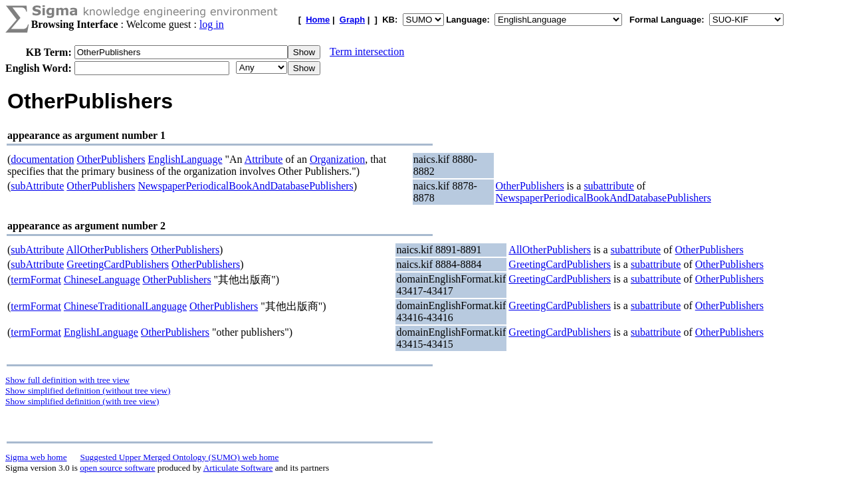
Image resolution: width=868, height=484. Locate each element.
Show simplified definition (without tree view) (88, 391)
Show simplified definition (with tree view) (82, 401)
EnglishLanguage (185, 159)
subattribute (609, 186)
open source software (117, 468)
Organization (337, 159)
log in (212, 24)
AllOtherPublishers (107, 250)
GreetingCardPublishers (118, 264)
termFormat (36, 280)
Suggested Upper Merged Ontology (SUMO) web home (180, 457)
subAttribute (37, 186)
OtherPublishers (111, 159)
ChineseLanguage (102, 280)
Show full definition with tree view (67, 380)
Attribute (264, 159)
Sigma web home (36, 457)
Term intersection (367, 52)
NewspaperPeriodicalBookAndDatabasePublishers (245, 186)
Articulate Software (238, 468)
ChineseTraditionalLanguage (125, 306)
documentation (42, 159)
